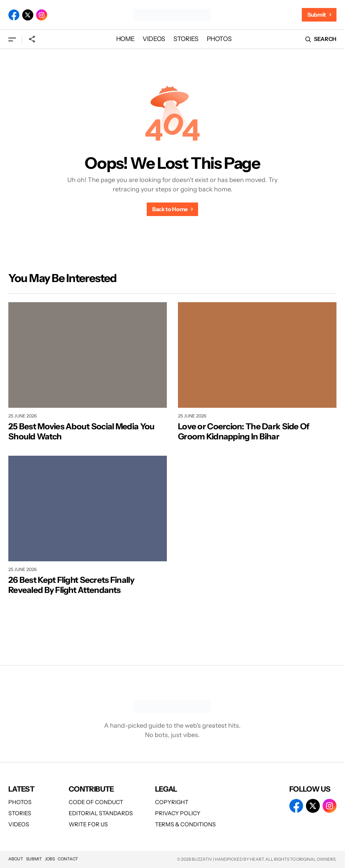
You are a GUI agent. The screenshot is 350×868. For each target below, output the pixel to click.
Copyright (172, 802)
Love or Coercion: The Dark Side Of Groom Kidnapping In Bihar (244, 432)
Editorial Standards (101, 813)
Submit (34, 859)
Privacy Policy (178, 813)
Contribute (91, 789)
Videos (19, 824)
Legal (166, 789)
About (16, 859)
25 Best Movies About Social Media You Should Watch (81, 432)
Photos (20, 802)
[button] (12, 39)
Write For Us (88, 824)
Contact (68, 859)
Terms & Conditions (185, 824)
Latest (21, 789)
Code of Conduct (96, 802)
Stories (20, 813)
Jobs (50, 859)
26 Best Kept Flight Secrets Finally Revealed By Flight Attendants (71, 585)
